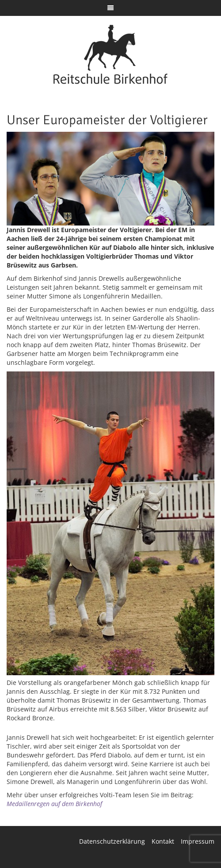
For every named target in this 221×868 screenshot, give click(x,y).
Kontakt (163, 841)
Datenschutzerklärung (112, 841)
